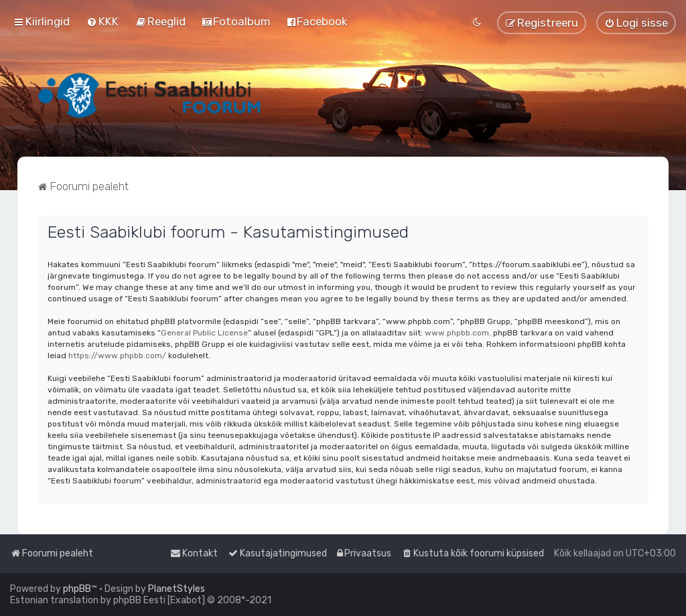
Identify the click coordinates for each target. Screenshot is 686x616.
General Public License (204, 333)
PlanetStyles (177, 589)
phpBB (77, 589)
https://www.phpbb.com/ (117, 356)
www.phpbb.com (457, 333)
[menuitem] (102, 21)
